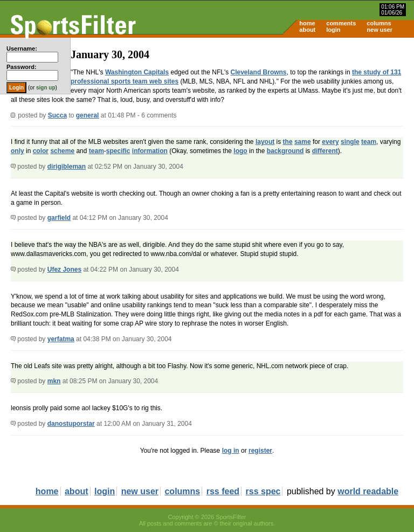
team (369, 142)
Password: (22, 67)
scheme (62, 151)
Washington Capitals (137, 72)
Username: (22, 49)
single (350, 142)
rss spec (263, 491)
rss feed (223, 491)
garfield (59, 218)
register (260, 451)
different (325, 151)
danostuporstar (71, 424)
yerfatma (61, 339)
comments (341, 23)
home (307, 23)
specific (118, 151)
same (303, 142)
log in (231, 451)
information (150, 151)
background (285, 151)
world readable (368, 491)
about (307, 30)
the (288, 142)
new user (379, 30)
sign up (46, 88)
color (41, 151)
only (18, 151)
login (333, 30)
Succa (57, 115)
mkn (54, 381)
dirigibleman (67, 167)
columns (379, 23)
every (330, 142)
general (88, 115)
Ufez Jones (64, 270)
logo (240, 151)
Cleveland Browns (259, 72)
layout (265, 142)
